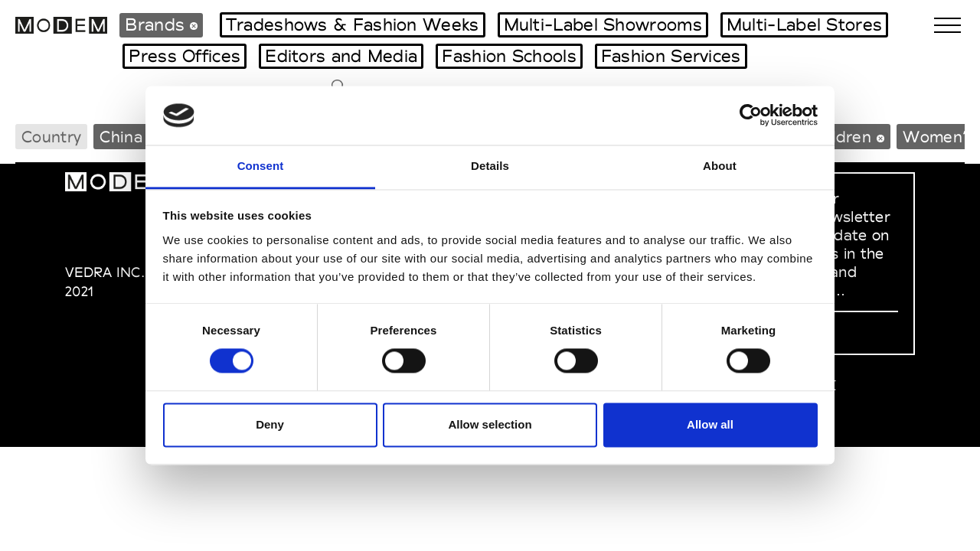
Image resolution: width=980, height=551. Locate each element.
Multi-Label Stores (804, 24)
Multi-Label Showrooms (603, 24)
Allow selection (490, 424)
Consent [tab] (261, 166)
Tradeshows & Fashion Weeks (353, 24)
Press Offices (185, 56)
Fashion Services (671, 56)
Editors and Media (341, 56)
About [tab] (720, 166)
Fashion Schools (509, 56)
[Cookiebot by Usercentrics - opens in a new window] (751, 116)
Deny (270, 424)
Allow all (710, 424)
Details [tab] (490, 166)
